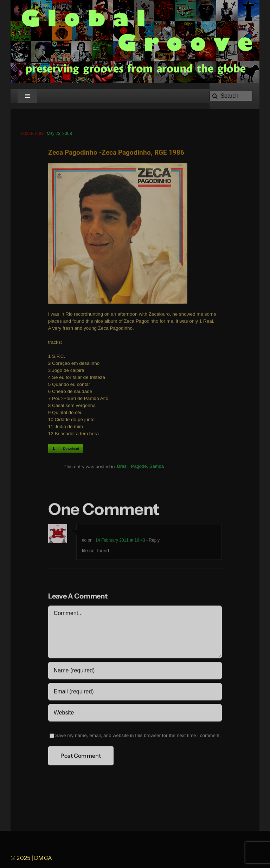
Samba (157, 467)
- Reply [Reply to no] (152, 541)
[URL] (135, 713)
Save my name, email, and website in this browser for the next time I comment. (138, 736)
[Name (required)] (135, 671)
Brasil (123, 467)
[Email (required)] (135, 692)
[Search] (231, 96)
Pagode (139, 467)
